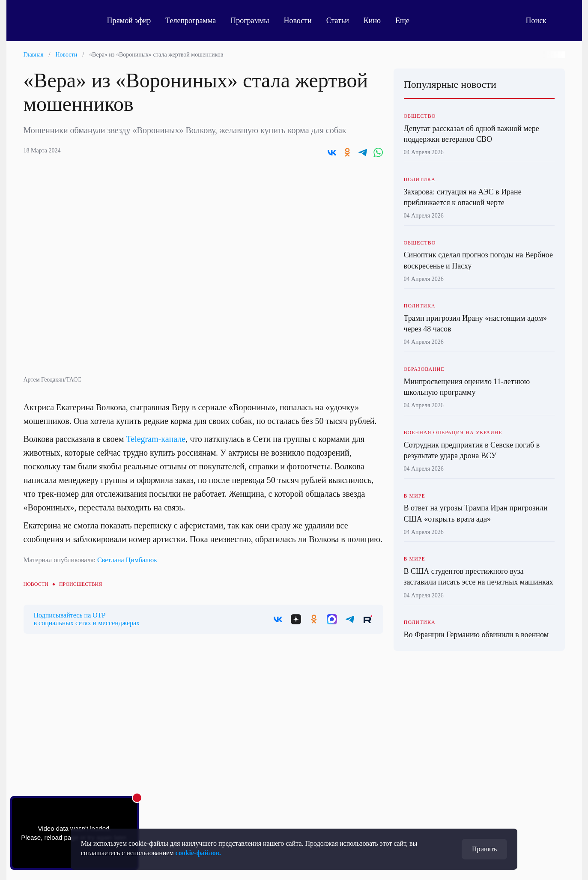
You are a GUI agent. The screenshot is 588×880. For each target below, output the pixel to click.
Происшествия (81, 584)
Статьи (338, 21)
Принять (484, 849)
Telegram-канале (156, 439)
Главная (34, 55)
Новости (297, 21)
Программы (250, 21)
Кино (372, 21)
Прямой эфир (129, 21)
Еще (407, 21)
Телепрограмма (191, 21)
